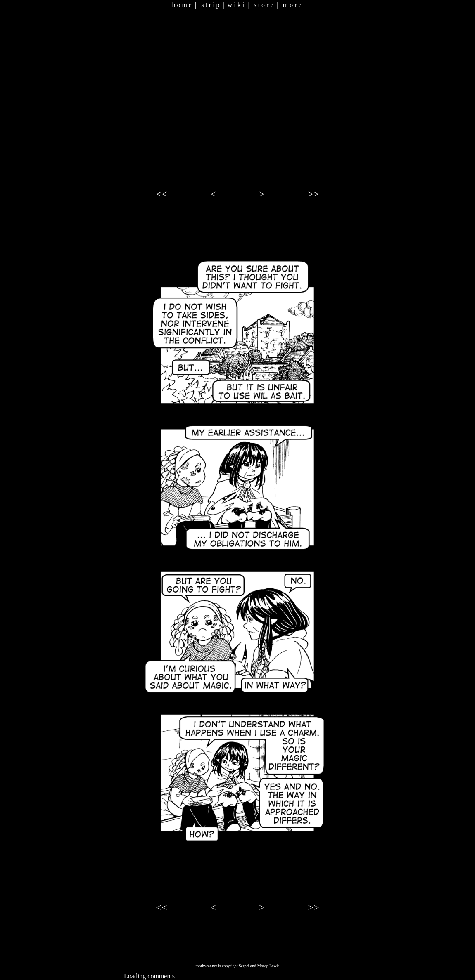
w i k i (236, 5)
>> (314, 194)
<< (161, 194)
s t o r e (263, 5)
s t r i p (210, 5)
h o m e (182, 5)
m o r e (292, 5)
